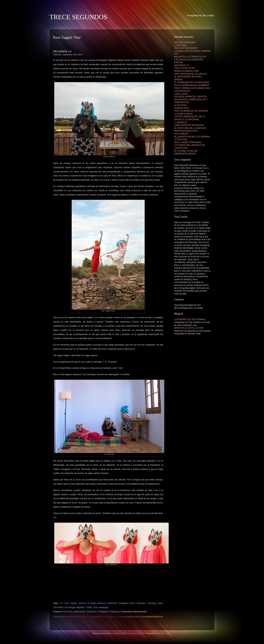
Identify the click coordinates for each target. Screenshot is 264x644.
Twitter (89, 607)
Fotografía (103, 612)
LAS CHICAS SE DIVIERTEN (189, 60)
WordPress (108, 633)
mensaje (152, 603)
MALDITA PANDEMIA (185, 42)
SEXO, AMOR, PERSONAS (188, 142)
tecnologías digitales (75, 607)
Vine (96, 607)
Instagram (123, 603)
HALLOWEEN (181, 134)
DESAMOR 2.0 (62, 51)
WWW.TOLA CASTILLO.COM (189, 328)
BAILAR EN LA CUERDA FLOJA (190, 57)
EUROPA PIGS (182, 108)
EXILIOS (178, 62)
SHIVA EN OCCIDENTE (186, 48)
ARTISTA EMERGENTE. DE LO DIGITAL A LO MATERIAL (190, 118)
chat (66, 603)
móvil (160, 603)
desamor (102, 603)
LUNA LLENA (181, 94)
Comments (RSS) (136, 633)
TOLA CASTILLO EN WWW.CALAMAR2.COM (186, 70)
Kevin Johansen (138, 603)
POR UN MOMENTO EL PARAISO (191, 111)
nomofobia (58, 607)
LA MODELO (180, 122)
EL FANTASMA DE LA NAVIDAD (190, 128)
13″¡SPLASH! (181, 139)
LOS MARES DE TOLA (186, 319)
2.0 (61, 603)
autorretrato (80, 612)
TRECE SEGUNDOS (78, 17)
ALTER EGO (180, 105)
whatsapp (104, 607)
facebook (112, 603)
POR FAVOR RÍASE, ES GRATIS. (191, 74)
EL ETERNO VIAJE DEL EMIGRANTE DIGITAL (186, 152)
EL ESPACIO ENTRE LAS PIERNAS (192, 137)
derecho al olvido (87, 603)
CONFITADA (180, 45)
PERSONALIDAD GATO (186, 131)
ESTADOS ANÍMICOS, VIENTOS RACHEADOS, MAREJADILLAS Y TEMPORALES (191, 99)
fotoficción (91, 612)
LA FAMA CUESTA (183, 114)
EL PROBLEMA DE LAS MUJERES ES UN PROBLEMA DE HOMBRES (192, 84)
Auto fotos (68, 612)
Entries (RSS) (121, 633)
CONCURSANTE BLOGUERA (189, 125)
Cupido (74, 603)
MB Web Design (164, 633)
